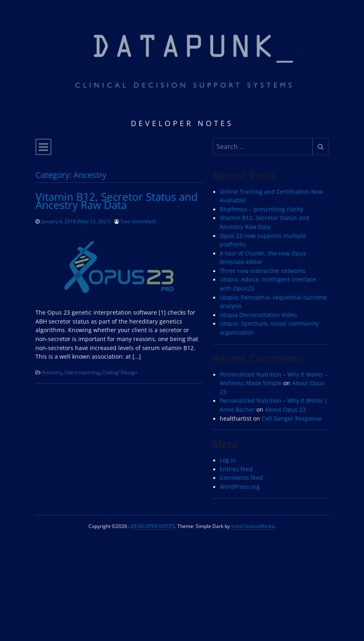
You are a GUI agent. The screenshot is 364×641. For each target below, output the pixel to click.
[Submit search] (321, 146)
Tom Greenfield (138, 221)
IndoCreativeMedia (253, 526)
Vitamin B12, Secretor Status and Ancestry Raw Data (117, 201)
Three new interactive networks (263, 271)
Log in (228, 460)
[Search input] (263, 146)
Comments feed (241, 478)
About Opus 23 (285, 410)
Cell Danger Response (292, 419)
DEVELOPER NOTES (153, 526)
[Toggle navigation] (43, 147)
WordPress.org (240, 487)
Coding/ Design (120, 372)
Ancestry (52, 372)
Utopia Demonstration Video (258, 315)
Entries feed (236, 469)
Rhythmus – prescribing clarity (261, 209)
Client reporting (82, 372)
